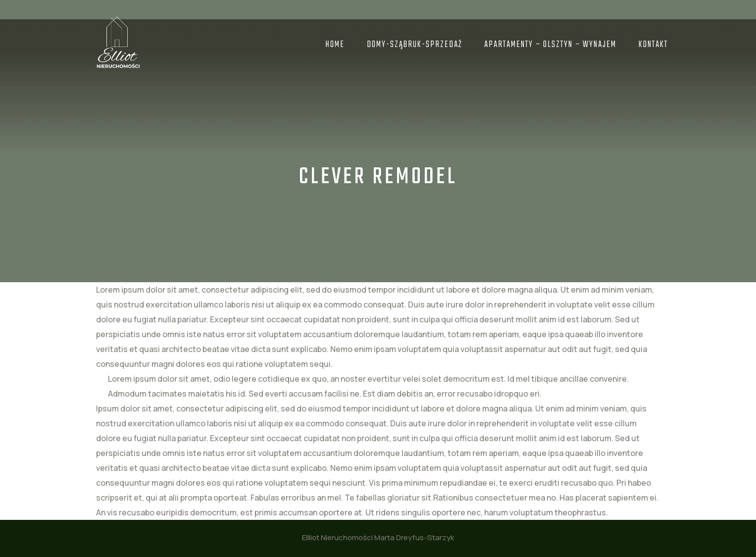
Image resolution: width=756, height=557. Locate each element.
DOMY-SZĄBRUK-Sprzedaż (414, 45)
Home (335, 45)
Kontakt (653, 45)
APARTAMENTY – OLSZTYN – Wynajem (550, 45)
